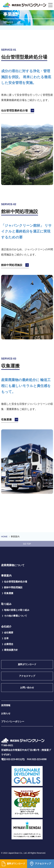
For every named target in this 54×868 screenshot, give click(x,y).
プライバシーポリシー (13, 722)
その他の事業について (16, 616)
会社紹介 (6, 627)
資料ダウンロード (14, 864)
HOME (4, 536)
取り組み (6, 604)
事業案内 (6, 576)
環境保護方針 (11, 650)
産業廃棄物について (13, 565)
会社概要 (9, 633)
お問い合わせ (27, 688)
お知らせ (6, 713)
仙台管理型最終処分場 (14, 111)
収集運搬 (6, 420)
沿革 (6, 638)
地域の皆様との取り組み (17, 610)
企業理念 (9, 644)
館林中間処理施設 (12, 265)
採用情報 (6, 705)
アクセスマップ (40, 864)
